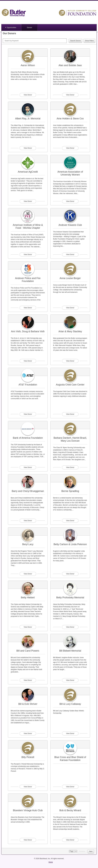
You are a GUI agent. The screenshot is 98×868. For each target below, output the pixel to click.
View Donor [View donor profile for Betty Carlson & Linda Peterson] (70, 574)
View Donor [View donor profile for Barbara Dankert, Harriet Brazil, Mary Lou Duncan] (70, 467)
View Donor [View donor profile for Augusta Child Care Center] (70, 414)
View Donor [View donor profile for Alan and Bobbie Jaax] (70, 95)
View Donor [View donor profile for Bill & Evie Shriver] (28, 733)
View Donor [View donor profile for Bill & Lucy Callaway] (70, 733)
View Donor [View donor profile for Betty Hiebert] (28, 627)
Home (51, 862)
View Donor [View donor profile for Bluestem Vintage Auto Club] (28, 840)
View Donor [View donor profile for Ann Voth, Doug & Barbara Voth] (28, 361)
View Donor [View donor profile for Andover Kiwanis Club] (70, 255)
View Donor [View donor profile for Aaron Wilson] (28, 95)
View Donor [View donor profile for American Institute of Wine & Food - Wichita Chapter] (28, 255)
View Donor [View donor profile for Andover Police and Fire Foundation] (28, 308)
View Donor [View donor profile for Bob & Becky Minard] (70, 840)
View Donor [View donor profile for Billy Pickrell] (28, 787)
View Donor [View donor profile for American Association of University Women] (70, 201)
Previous (82, 851)
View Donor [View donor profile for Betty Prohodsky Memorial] (70, 627)
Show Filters (89, 41)
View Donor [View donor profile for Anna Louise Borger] (70, 308)
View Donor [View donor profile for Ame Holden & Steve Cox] (70, 148)
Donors (29, 28)
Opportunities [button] (11, 28)
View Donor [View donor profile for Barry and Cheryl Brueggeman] (28, 521)
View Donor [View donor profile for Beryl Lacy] (28, 574)
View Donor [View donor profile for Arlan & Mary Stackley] (70, 361)
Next (91, 851)
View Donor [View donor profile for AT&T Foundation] (28, 414)
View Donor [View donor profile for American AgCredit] (28, 201)
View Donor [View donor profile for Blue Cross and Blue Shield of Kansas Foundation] (70, 787)
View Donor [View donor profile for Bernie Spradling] (70, 521)
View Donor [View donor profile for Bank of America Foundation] (28, 467)
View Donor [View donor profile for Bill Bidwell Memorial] (70, 680)
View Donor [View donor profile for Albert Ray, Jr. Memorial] (28, 148)
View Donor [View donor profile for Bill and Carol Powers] (28, 680)
